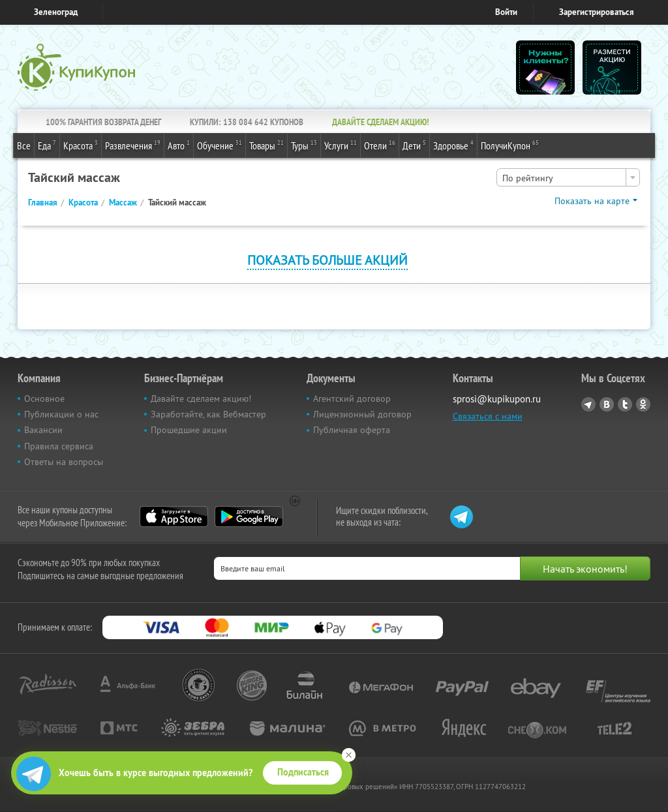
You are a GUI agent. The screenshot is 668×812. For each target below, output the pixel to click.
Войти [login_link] (506, 12)
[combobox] (568, 177)
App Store (174, 517)
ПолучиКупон (510, 145)
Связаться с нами (488, 416)
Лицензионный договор (362, 414)
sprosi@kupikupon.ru (497, 399)
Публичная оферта (352, 430)
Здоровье (453, 145)
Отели (380, 145)
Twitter (625, 404)
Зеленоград (56, 12)
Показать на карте (592, 201)
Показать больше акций (327, 260)
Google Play (249, 517)
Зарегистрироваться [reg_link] (597, 12)
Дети (414, 145)
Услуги (341, 145)
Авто (179, 145)
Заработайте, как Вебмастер (208, 414)
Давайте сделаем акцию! (201, 398)
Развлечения (133, 145)
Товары (266, 145)
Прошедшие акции (189, 430)
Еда (47, 145)
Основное (44, 398)
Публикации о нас (61, 414)
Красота (81, 145)
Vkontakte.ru (607, 404)
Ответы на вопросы (64, 462)
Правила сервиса (59, 446)
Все (24, 145)
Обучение (220, 145)
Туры (304, 145)
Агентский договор (352, 398)
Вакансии (43, 430)
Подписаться (303, 772)
